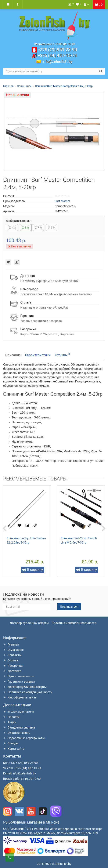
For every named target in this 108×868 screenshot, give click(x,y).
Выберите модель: (19, 221)
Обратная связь (17, 733)
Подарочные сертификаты (24, 738)
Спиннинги (24, 86)
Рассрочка (13, 666)
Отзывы (62, 355)
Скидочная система (19, 727)
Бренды (11, 743)
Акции (10, 722)
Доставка (12, 671)
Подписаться (69, 607)
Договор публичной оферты (29, 623)
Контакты (12, 655)
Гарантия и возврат (19, 682)
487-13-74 (57, 55)
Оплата (11, 660)
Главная (8, 86)
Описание (13, 355)
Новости (11, 717)
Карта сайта (14, 749)
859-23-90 (57, 50)
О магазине (13, 650)
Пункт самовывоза (19, 676)
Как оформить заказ (20, 697)
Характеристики (38, 355)
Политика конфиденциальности (74, 623)
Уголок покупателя (19, 712)
